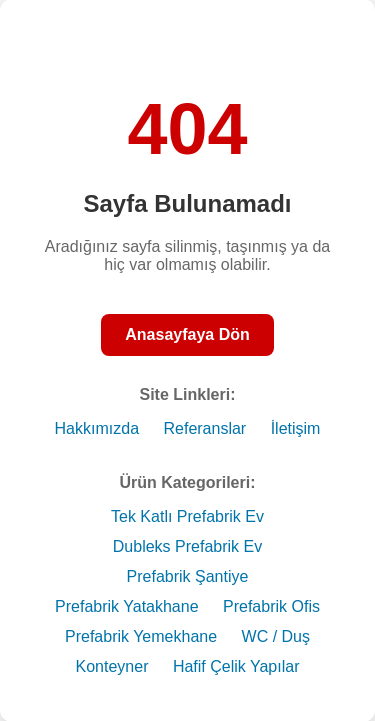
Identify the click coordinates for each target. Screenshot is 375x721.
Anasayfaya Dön (187, 334)
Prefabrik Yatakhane (127, 606)
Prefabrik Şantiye (188, 576)
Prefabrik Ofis (271, 606)
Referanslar (204, 428)
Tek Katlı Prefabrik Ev (187, 516)
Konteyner (112, 666)
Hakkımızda (97, 428)
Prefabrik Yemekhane (141, 636)
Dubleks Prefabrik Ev (187, 546)
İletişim (296, 428)
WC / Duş (276, 636)
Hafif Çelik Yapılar (236, 666)
